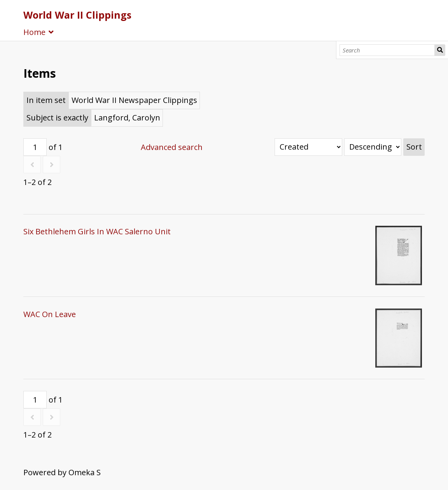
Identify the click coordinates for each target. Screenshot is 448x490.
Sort (414, 147)
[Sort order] (373, 147)
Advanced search (172, 147)
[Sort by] (308, 147)
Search (440, 50)
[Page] (35, 147)
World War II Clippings (77, 15)
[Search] (387, 50)
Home (34, 32)
